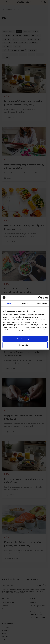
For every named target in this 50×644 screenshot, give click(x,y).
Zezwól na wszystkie (25, 339)
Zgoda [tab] (9, 303)
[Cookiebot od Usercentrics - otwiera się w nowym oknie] (38, 298)
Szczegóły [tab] (24, 303)
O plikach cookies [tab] (41, 303)
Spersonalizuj (25, 345)
